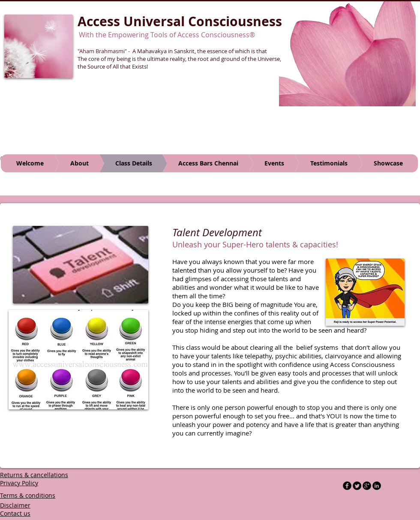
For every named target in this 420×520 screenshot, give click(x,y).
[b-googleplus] (367, 486)
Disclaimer (15, 505)
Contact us (15, 513)
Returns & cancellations (34, 475)
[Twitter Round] (357, 486)
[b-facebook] (347, 486)
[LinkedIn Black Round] (377, 486)
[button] (347, 53)
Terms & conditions (28, 495)
